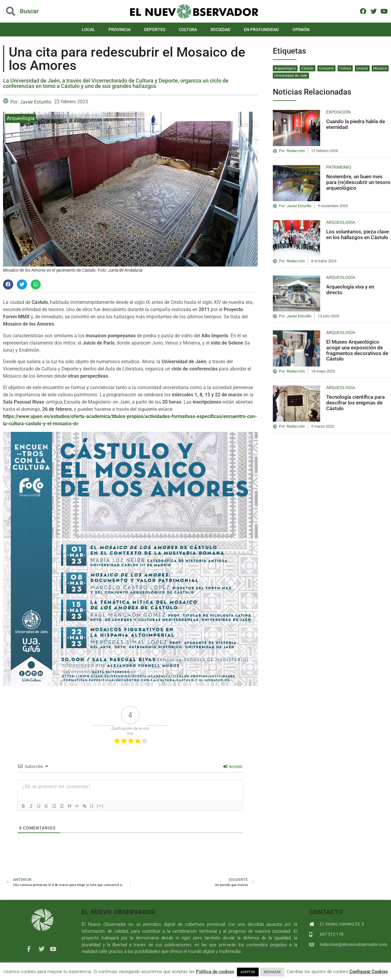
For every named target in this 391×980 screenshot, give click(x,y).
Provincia (120, 30)
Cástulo (307, 68)
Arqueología (20, 118)
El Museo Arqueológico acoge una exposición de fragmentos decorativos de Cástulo (357, 350)
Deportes (155, 30)
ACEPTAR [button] (248, 972)
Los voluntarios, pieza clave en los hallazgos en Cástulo (358, 234)
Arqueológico (285, 68)
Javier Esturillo (36, 102)
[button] (8, 285)
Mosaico (380, 68)
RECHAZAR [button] (272, 972)
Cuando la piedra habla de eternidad (356, 124)
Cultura (188, 30)
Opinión (301, 30)
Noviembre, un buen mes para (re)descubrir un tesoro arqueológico (358, 182)
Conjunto (326, 68)
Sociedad (220, 30)
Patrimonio (339, 167)
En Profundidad (261, 30)
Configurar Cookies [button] (369, 972)
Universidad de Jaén (291, 76)
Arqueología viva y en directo (350, 290)
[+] (107, 805)
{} (99, 805)
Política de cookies (215, 972)
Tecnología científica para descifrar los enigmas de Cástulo (355, 403)
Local (88, 30)
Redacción (296, 151)
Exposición (338, 112)
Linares (362, 68)
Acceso (233, 766)
